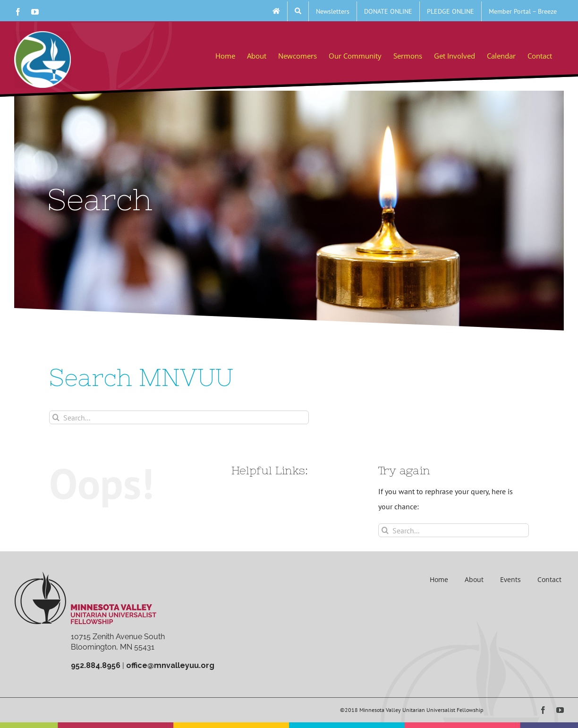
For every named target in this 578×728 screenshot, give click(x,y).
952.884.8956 (96, 665)
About (474, 579)
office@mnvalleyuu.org (170, 665)
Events (510, 579)
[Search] (56, 417)
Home (439, 579)
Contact (549, 579)
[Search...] (179, 417)
